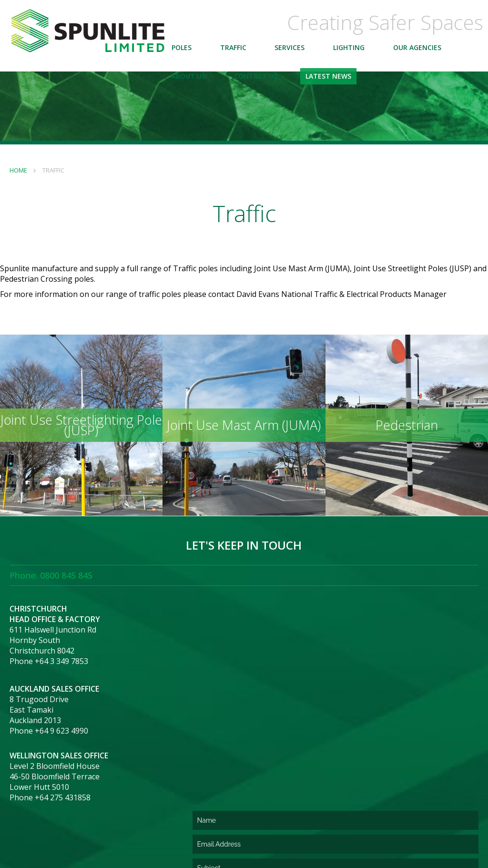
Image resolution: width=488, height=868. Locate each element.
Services (307, 55)
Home (18, 170)
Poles (198, 55)
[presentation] (316, 783)
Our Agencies (434, 55)
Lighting (366, 55)
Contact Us (272, 83)
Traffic (250, 55)
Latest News (346, 83)
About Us (205, 83)
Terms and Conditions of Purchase (91, 834)
